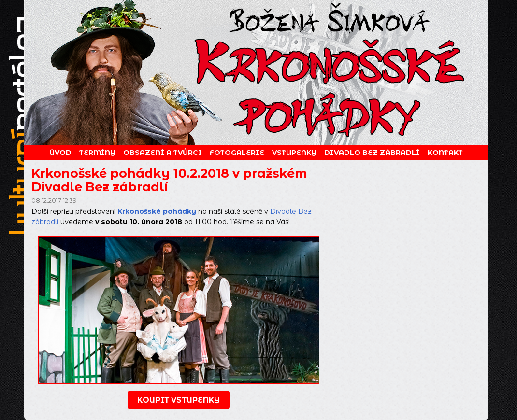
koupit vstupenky (179, 400)
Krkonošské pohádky (157, 211)
